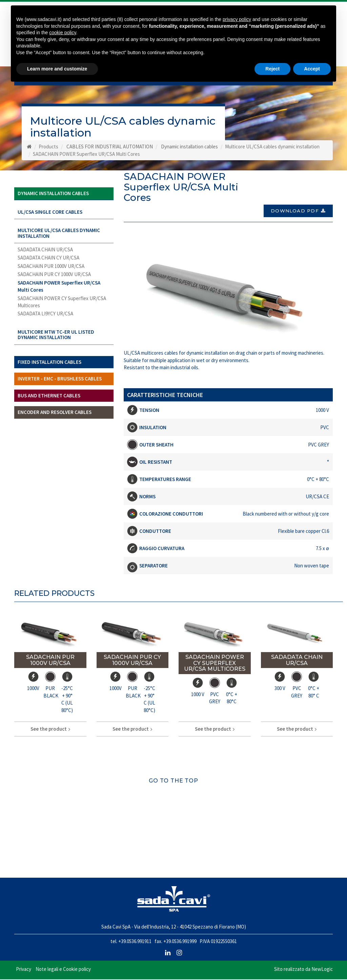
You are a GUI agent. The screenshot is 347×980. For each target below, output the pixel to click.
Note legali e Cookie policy (63, 970)
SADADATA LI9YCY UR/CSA (45, 316)
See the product (50, 729)
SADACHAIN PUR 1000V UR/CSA (51, 268)
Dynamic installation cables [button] (53, 196)
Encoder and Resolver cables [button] (55, 415)
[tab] (64, 196)
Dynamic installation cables (189, 149)
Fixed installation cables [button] (49, 364)
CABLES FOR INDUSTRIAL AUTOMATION (110, 149)
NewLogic (322, 970)
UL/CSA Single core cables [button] (50, 214)
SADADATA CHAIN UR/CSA (45, 252)
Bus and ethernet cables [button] (49, 398)
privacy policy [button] (237, 19)
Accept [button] (312, 69)
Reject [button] (272, 69)
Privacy (24, 970)
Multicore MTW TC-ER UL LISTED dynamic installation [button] (56, 337)
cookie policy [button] (63, 33)
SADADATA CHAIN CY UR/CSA (48, 260)
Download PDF (298, 211)
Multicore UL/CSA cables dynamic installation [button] (59, 236)
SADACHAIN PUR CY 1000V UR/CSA (54, 277)
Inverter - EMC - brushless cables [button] (60, 381)
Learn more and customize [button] (57, 69)
